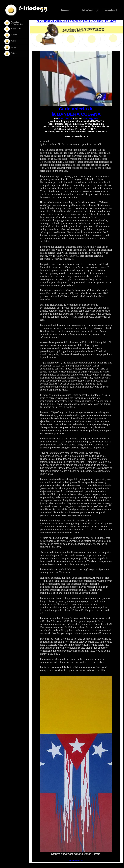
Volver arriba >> (76, 860)
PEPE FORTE (65, 119)
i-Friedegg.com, (91, 119)
